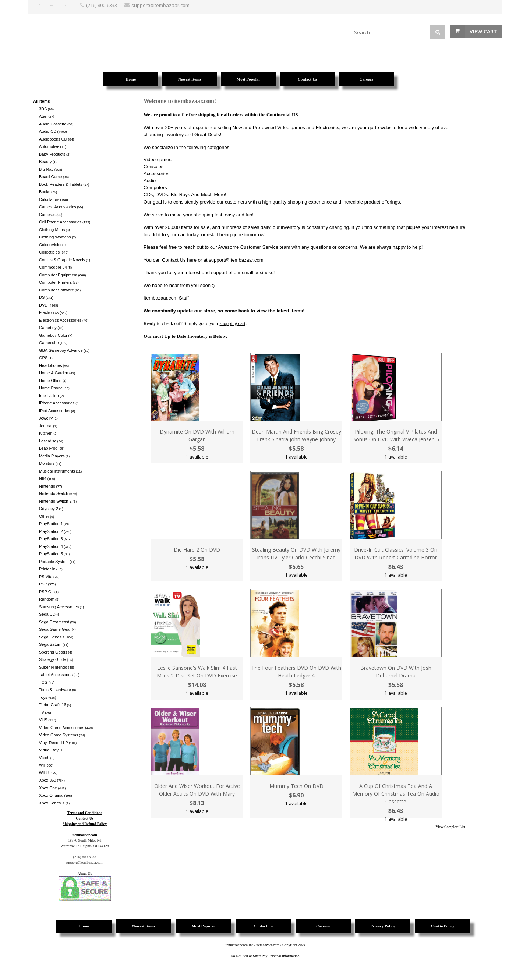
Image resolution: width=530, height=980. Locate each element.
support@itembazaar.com (236, 260)
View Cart (483, 31)
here (192, 260)
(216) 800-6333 (102, 5)
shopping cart (233, 323)
